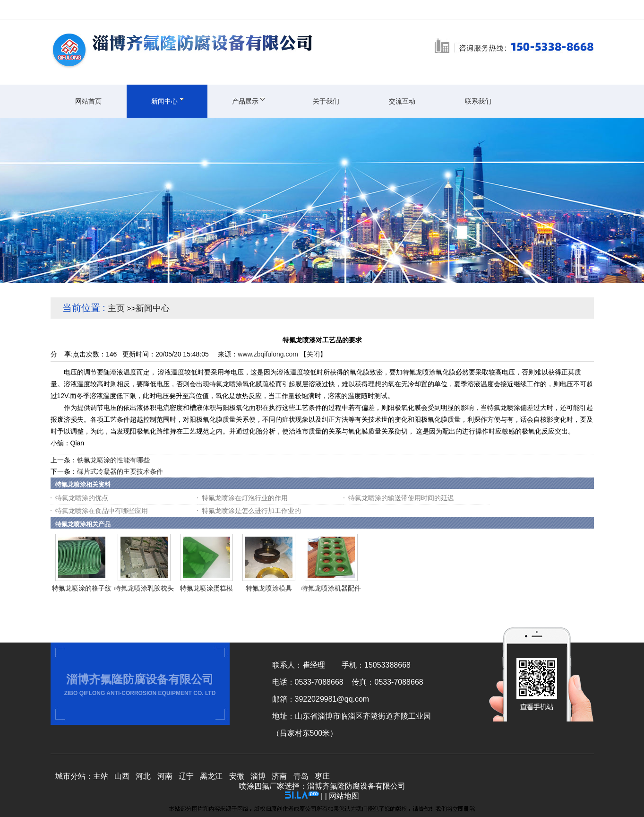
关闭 (313, 354)
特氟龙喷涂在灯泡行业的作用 (245, 498)
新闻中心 (153, 308)
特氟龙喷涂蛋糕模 (206, 588)
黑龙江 (211, 776)
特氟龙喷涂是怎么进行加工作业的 (251, 511)
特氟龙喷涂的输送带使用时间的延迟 (401, 498)
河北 (143, 776)
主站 (101, 776)
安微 (237, 776)
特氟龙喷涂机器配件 (331, 588)
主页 (116, 308)
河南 (165, 776)
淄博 (258, 776)
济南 (279, 776)
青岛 (301, 776)
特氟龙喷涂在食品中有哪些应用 (102, 511)
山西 (122, 776)
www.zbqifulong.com (268, 354)
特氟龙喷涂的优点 (82, 498)
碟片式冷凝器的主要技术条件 (120, 471)
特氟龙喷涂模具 (269, 588)
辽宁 (186, 776)
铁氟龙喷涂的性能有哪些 (113, 460)
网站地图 (344, 796)
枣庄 (322, 776)
